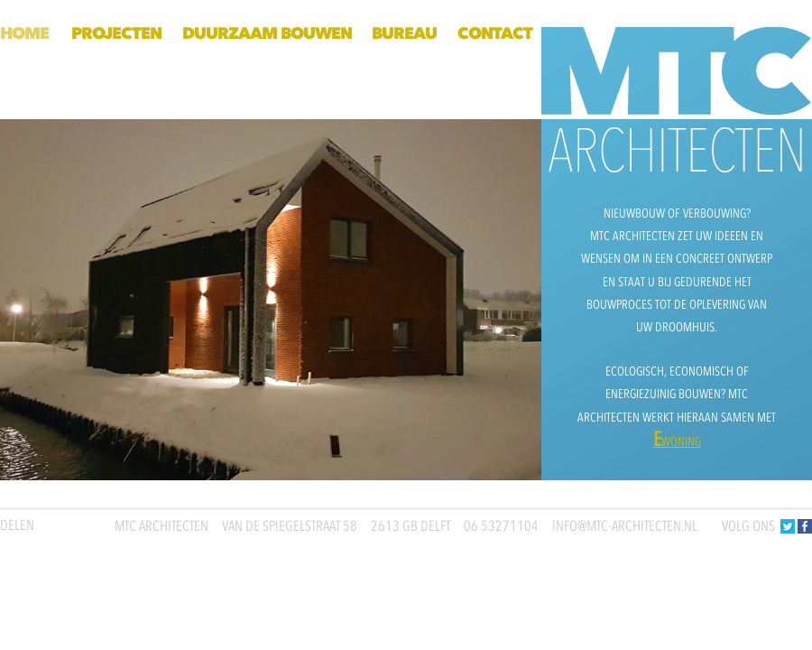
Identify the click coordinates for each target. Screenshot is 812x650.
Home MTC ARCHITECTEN (677, 73)
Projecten (116, 34)
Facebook (805, 526)
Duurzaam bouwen (267, 34)
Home (24, 34)
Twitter (788, 526)
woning (677, 442)
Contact (495, 34)
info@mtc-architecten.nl (625, 526)
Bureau (404, 34)
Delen (17, 525)
